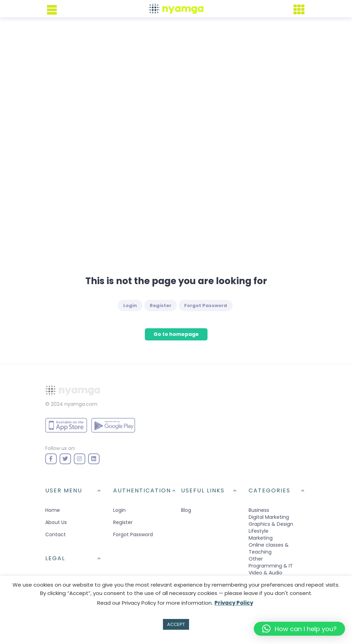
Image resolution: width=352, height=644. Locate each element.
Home (53, 510)
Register (161, 305)
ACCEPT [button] (176, 624)
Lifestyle (259, 531)
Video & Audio (265, 573)
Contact (56, 534)
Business (259, 510)
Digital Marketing (269, 517)
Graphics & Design (271, 524)
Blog (186, 510)
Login (130, 305)
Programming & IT (271, 566)
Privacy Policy (234, 603)
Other (256, 559)
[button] (299, 629)
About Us (56, 522)
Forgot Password (206, 305)
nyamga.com (81, 404)
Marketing (261, 538)
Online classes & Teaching (269, 548)
